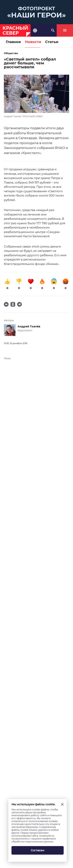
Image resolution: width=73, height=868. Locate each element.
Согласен (38, 850)
